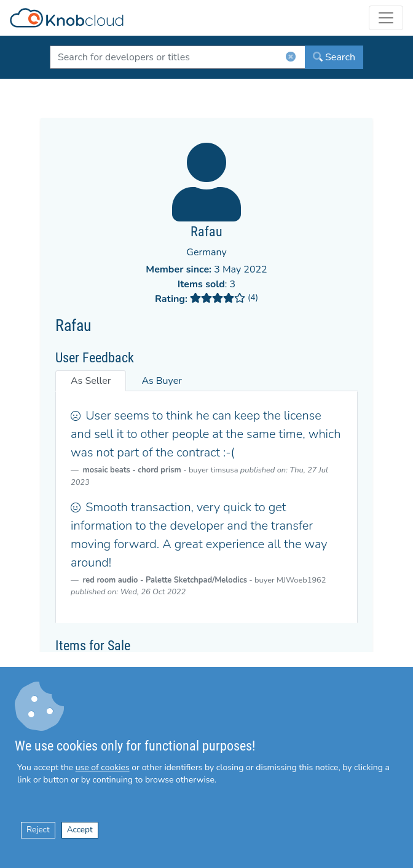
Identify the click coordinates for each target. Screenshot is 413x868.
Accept (80, 830)
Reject (38, 830)
